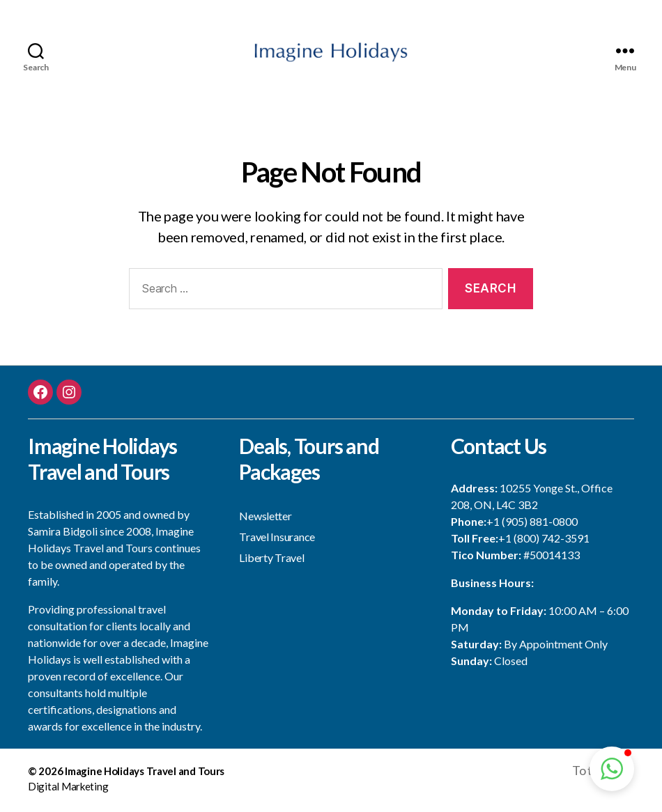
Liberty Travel (271, 561)
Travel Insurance (277, 540)
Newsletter (265, 519)
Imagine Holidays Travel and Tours (145, 774)
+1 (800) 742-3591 (544, 542)
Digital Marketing (68, 790)
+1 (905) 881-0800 (532, 525)
